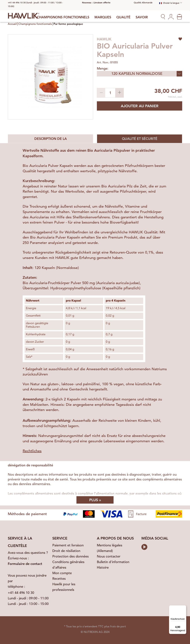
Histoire (103, 567)
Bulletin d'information (113, 562)
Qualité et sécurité (140, 139)
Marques (103, 17)
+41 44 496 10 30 (21, 593)
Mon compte (62, 573)
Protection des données (71, 556)
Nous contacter (109, 556)
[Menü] (184, 608)
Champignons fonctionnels (63, 17)
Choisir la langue (169, 3)
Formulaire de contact (25, 564)
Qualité (123, 17)
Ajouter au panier (140, 106)
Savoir (142, 17)
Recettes (59, 579)
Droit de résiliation (66, 551)
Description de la (51, 139)
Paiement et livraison (68, 545)
